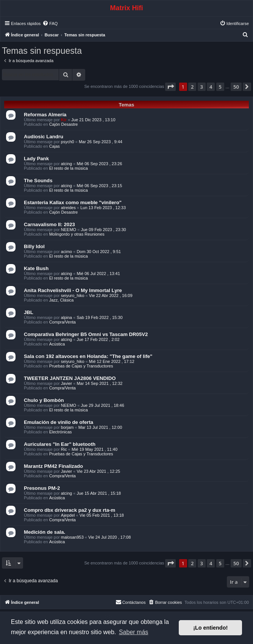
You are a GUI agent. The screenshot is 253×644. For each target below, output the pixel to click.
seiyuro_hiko (73, 295)
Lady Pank (36, 159)
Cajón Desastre (64, 124)
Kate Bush (36, 268)
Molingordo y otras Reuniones (77, 234)
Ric (64, 449)
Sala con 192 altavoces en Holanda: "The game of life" (88, 356)
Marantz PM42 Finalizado (53, 466)
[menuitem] (50, 23)
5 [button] (220, 87)
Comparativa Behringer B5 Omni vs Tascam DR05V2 (86, 334)
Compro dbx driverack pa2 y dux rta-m (69, 510)
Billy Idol (34, 246)
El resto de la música (69, 168)
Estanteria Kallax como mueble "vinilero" (73, 202)
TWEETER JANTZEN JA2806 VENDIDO (70, 378)
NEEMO (69, 230)
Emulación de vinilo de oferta (59, 422)
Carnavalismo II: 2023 (49, 224)
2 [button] (192, 87)
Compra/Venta (62, 322)
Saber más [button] (134, 632)
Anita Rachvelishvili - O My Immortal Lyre (73, 290)
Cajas (55, 146)
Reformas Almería (45, 115)
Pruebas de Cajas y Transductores (81, 366)
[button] (170, 87)
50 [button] (236, 87)
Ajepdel (68, 515)
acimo (66, 252)
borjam (67, 427)
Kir (64, 120)
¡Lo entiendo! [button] (210, 628)
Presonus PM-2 (42, 488)
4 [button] (211, 87)
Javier (66, 383)
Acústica (57, 344)
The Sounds (38, 181)
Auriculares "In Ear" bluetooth (60, 444)
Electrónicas (61, 432)
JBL (29, 312)
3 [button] (202, 87)
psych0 (68, 142)
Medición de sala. (45, 532)
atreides (68, 208)
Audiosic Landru (44, 137)
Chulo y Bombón (44, 400)
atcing (66, 164)
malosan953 (72, 537)
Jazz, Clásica (62, 300)
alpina (66, 317)
